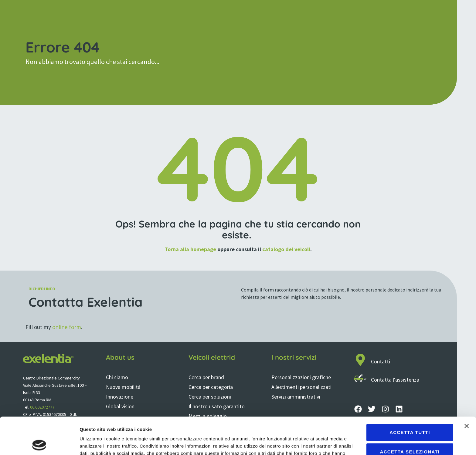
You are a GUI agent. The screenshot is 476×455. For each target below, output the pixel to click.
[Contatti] (360, 360)
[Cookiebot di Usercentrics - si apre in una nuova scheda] (39, 443)
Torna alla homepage (190, 249)
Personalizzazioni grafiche (301, 377)
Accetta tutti (410, 395)
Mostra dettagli (319, 443)
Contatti (381, 361)
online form (67, 327)
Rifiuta (410, 434)
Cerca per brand (206, 377)
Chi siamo (117, 377)
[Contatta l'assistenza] (360, 378)
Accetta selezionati (410, 415)
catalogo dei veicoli (286, 249)
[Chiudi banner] (467, 389)
